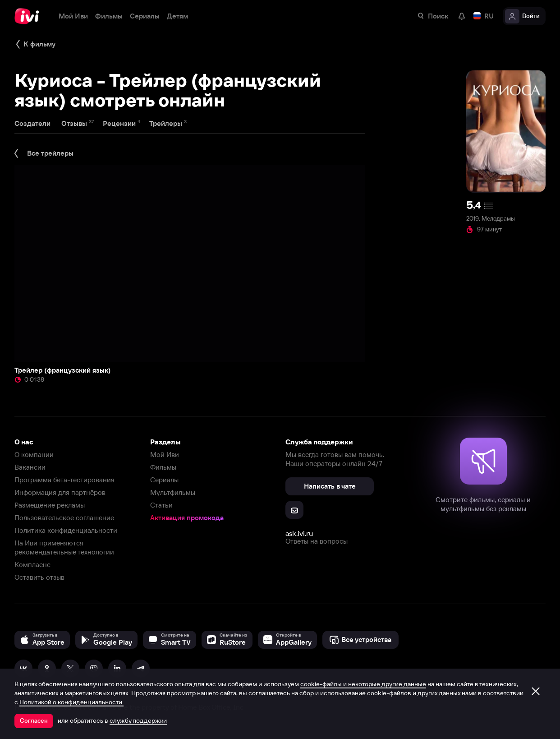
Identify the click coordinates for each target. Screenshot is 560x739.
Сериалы (164, 480)
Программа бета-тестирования (64, 480)
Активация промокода (187, 518)
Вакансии (30, 467)
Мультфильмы (173, 492)
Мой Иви (165, 455)
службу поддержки (138, 721)
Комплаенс (32, 565)
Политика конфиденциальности (66, 530)
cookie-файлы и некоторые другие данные (363, 684)
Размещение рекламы (50, 505)
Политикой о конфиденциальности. (71, 702)
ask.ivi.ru (299, 533)
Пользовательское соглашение (64, 518)
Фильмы (163, 467)
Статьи (161, 505)
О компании (34, 455)
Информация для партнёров (60, 492)
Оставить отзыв (39, 577)
